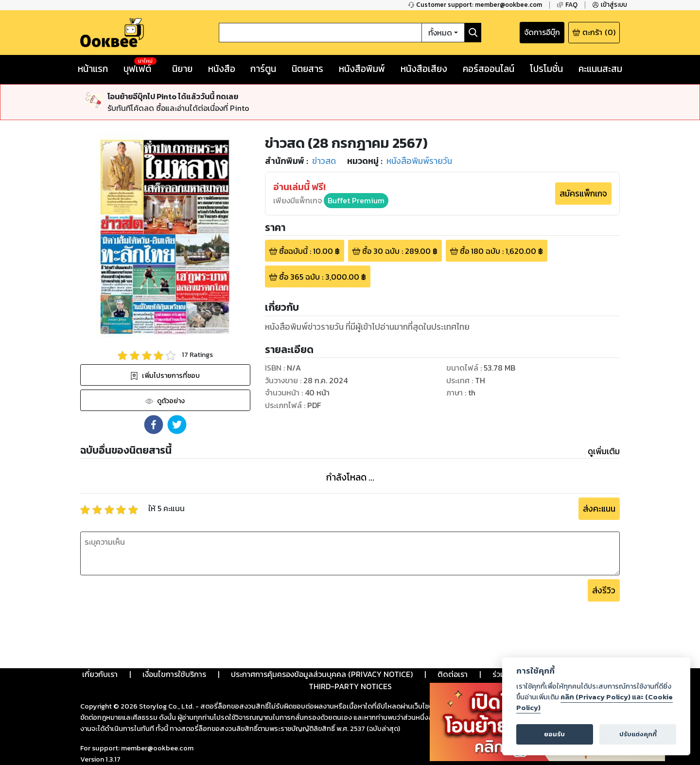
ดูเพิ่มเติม (604, 451)
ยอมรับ (554, 734)
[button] (154, 425)
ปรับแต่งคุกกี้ (638, 734)
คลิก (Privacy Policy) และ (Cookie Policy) (595, 702)
